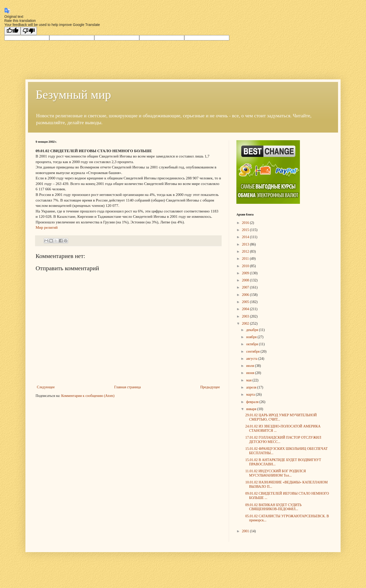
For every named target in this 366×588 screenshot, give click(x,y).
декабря (252, 330)
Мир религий (47, 227)
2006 (246, 295)
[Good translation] (12, 31)
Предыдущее (210, 387)
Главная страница (127, 387)
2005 (246, 302)
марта (251, 395)
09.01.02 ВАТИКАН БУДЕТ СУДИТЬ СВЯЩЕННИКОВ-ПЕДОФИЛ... (273, 507)
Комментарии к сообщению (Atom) (88, 396)
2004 (246, 309)
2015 (246, 230)
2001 (246, 531)
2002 (246, 324)
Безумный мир (73, 95)
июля (250, 366)
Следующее (46, 387)
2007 (246, 287)
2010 (246, 266)
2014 (246, 237)
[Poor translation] (29, 31)
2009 (246, 273)
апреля (252, 387)
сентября (253, 352)
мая (249, 380)
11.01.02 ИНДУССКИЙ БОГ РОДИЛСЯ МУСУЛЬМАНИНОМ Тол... (276, 473)
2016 (246, 223)
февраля (253, 402)
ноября (252, 337)
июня (250, 373)
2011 (246, 259)
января (252, 409)
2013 (246, 244)
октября (252, 344)
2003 (246, 316)
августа (252, 359)
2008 (246, 280)
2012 (246, 252)
